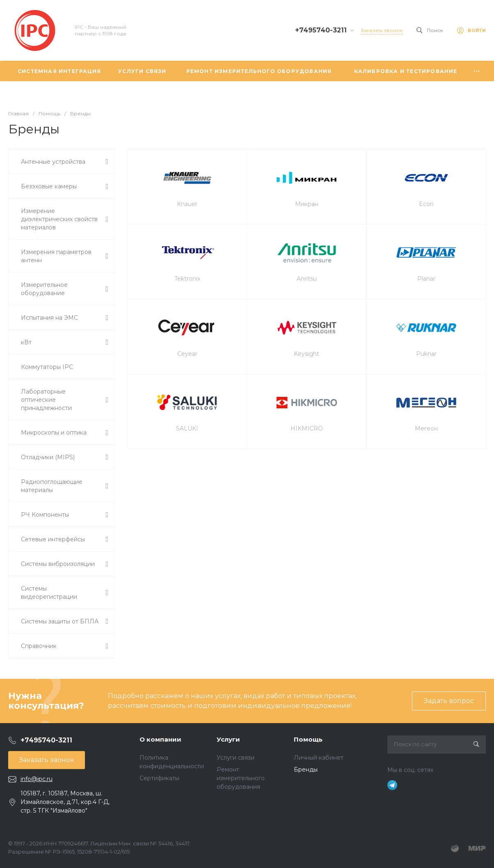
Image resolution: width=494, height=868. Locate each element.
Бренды (306, 770)
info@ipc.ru (37, 779)
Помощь (308, 739)
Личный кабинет (319, 758)
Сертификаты (159, 778)
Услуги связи (236, 758)
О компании (160, 739)
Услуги (228, 739)
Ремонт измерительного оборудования (241, 778)
